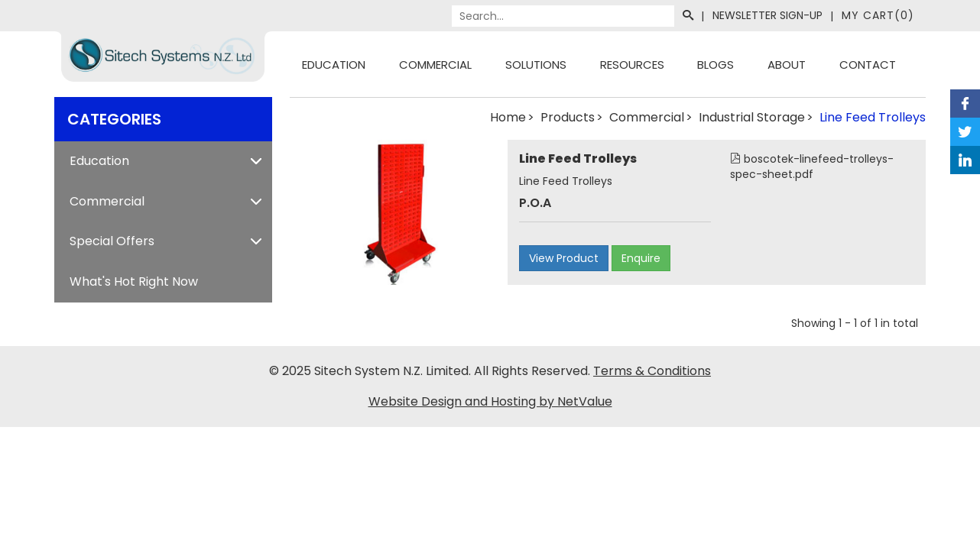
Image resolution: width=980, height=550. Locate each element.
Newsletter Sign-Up (767, 15)
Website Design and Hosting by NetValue (490, 401)
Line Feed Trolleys (873, 117)
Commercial (435, 65)
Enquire (641, 258)
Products (568, 117)
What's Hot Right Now (134, 281)
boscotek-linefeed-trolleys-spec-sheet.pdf (812, 167)
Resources (632, 65)
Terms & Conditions (652, 371)
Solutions (536, 65)
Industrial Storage (752, 117)
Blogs (716, 65)
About (787, 65)
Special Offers (112, 241)
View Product (564, 258)
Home (508, 117)
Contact (868, 65)
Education (334, 65)
